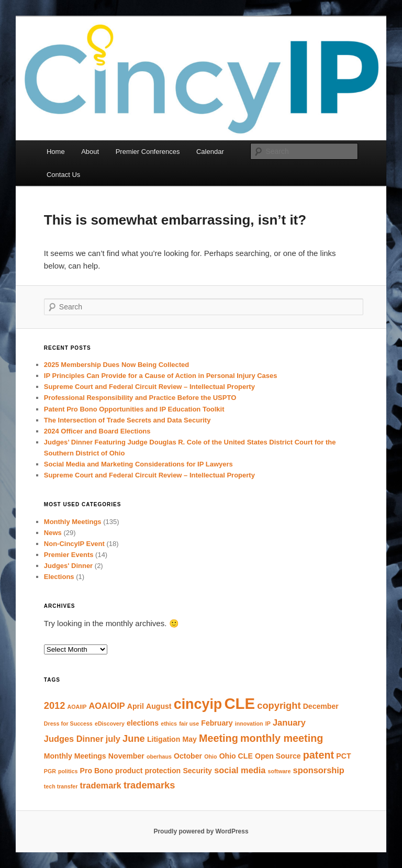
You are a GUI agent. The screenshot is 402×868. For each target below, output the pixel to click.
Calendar (210, 152)
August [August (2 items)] (159, 706)
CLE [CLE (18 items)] (239, 703)
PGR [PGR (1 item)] (50, 771)
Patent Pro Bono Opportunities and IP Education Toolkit (134, 409)
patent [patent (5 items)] (319, 755)
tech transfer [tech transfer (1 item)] (61, 786)
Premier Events (69, 555)
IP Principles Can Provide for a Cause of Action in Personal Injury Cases (161, 376)
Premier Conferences (148, 152)
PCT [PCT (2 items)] (343, 756)
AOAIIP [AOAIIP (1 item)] (77, 707)
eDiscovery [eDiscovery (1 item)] (110, 724)
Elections (59, 577)
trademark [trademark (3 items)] (101, 785)
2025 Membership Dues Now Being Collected (116, 365)
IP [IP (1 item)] (268, 724)
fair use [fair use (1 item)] (189, 724)
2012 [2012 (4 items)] (55, 705)
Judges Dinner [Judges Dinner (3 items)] (74, 739)
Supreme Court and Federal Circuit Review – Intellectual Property (149, 387)
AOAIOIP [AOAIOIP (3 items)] (107, 706)
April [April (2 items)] (136, 706)
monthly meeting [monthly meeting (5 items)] (282, 738)
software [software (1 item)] (280, 771)
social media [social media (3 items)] (240, 770)
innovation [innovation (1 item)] (249, 724)
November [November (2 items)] (126, 756)
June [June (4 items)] (134, 738)
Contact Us (63, 175)
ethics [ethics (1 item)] (169, 724)
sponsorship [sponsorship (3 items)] (319, 770)
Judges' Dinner (68, 566)
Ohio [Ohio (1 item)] (210, 756)
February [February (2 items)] (217, 723)
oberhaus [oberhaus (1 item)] (159, 756)
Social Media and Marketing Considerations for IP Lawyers (138, 464)
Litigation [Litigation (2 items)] (164, 739)
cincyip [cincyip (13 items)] (198, 704)
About (90, 152)
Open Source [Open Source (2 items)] (278, 756)
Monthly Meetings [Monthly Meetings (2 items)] (75, 756)
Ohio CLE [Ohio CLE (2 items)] (236, 756)
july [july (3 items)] (113, 739)
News (53, 533)
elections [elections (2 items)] (143, 723)
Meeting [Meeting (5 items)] (219, 738)
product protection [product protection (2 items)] (148, 771)
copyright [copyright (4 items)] (279, 705)
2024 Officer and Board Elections (97, 431)
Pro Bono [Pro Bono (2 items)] (97, 771)
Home (56, 152)
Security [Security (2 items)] (197, 771)
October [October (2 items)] (188, 756)
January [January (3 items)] (289, 722)
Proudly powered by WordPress (201, 831)
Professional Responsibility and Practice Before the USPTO (140, 398)
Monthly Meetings (73, 522)
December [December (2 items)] (321, 706)
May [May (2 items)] (189, 739)
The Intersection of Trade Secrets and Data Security (127, 420)
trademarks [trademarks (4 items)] (149, 785)
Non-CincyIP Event (74, 544)
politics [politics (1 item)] (68, 771)
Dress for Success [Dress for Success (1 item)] (68, 724)
